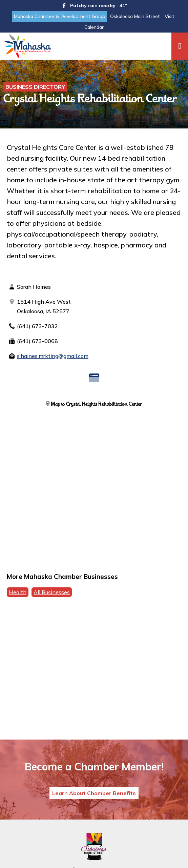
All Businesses (52, 592)
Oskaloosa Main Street (135, 16)
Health (18, 592)
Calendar (94, 27)
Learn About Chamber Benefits (94, 793)
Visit (170, 16)
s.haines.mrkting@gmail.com (53, 356)
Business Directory (35, 87)
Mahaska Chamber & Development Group (60, 16)
